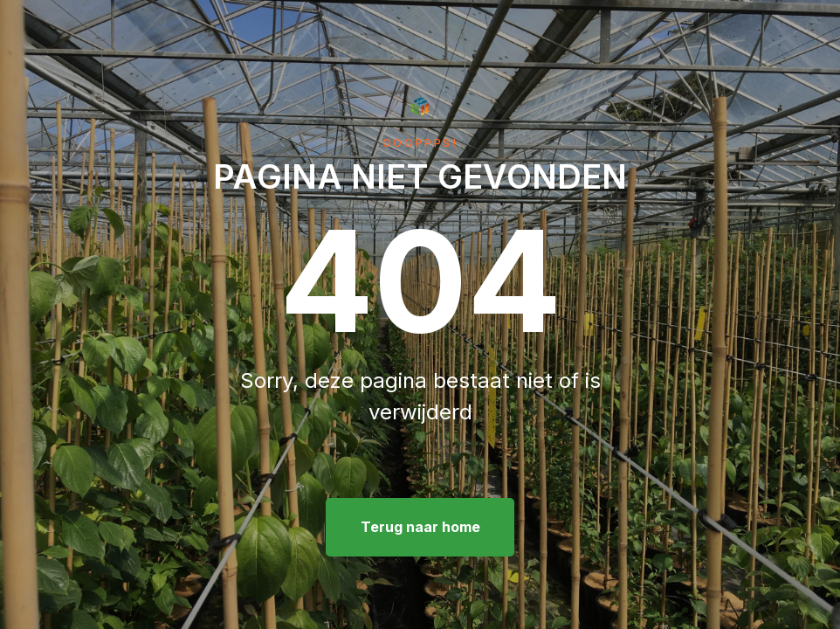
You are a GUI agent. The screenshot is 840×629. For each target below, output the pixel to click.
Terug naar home (420, 527)
